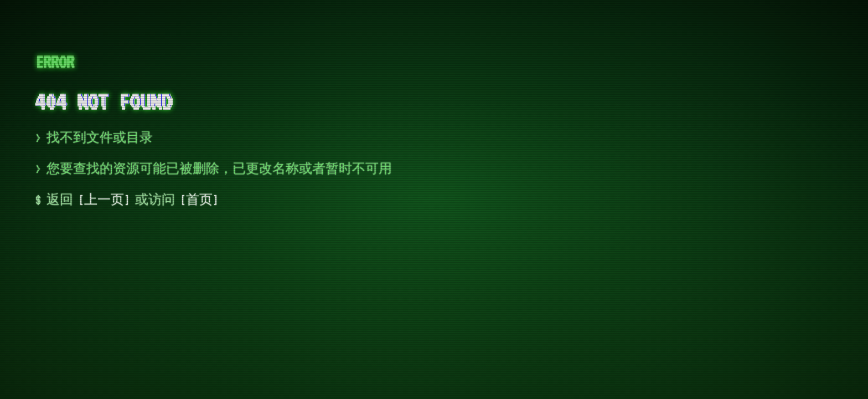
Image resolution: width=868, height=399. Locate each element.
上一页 (104, 200)
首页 (199, 200)
